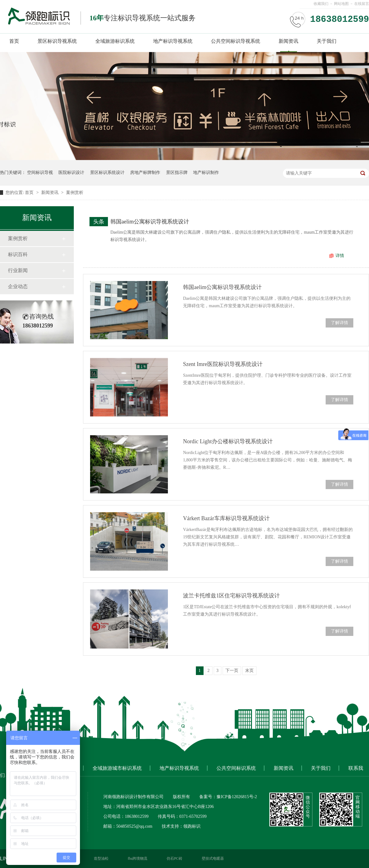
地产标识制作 (206, 173)
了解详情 (339, 323)
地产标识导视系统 (173, 41)
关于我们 (327, 41)
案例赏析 (75, 193)
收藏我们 (321, 4)
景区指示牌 (177, 173)
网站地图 (341, 4)
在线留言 (362, 4)
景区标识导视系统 (57, 41)
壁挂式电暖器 (213, 858)
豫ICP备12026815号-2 (237, 797)
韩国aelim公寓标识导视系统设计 (150, 222)
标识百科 (18, 254)
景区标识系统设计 (107, 173)
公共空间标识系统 (236, 768)
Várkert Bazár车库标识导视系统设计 (226, 518)
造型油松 (101, 858)
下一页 (232, 671)
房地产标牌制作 (145, 173)
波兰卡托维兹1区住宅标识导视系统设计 (231, 596)
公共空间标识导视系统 (236, 41)
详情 (340, 256)
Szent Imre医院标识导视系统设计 (223, 364)
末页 (249, 671)
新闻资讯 (288, 41)
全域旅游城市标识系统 (117, 768)
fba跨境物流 (138, 858)
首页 (14, 41)
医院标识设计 (71, 173)
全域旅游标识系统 (115, 41)
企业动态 (18, 286)
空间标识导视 (40, 173)
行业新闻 (18, 270)
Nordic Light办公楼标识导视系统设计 (228, 441)
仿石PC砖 (175, 858)
